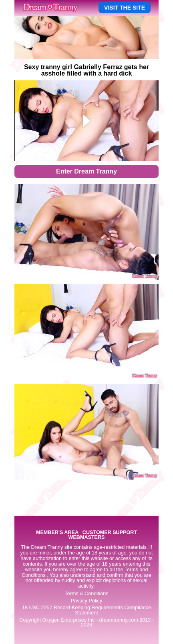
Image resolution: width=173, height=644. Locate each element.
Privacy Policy (86, 601)
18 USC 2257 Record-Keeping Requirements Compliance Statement (86, 610)
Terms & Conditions (86, 594)
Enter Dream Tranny (86, 171)
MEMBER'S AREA (57, 533)
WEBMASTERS (87, 537)
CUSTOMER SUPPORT (110, 533)
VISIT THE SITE (125, 8)
